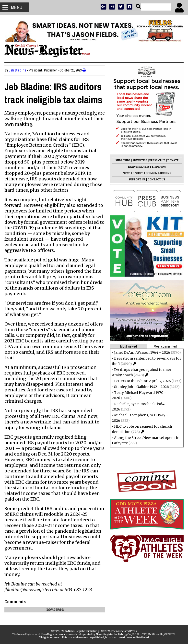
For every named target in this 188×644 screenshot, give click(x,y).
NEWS (126, 173)
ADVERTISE (139, 160)
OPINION (151, 173)
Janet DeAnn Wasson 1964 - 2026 (142, 352)
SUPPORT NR (136, 180)
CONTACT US (156, 180)
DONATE (172, 160)
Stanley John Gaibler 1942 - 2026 (141, 387)
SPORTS (138, 173)
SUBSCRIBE (122, 160)
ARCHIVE (165, 173)
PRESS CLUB (157, 160)
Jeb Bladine (18, 70)
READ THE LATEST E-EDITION (146, 167)
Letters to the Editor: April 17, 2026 (142, 381)
